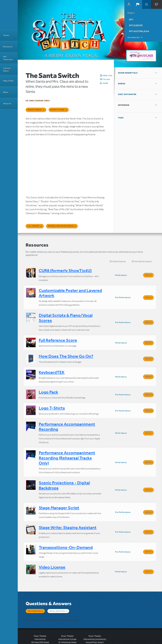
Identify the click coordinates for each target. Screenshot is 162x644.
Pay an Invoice (134, 38)
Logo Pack (48, 385)
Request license (57, 110)
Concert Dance (7, 70)
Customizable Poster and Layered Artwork (70, 292)
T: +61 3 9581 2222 (95, 636)
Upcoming (124, 105)
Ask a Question (34, 594)
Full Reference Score (58, 337)
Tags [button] (121, 118)
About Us (7, 104)
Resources (8, 47)
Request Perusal (35, 110)
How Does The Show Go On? (66, 352)
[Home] (9, 15)
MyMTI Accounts (129, 4)
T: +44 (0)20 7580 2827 (67, 630)
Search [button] (146, 4)
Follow (106, 79)
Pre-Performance (143, 261)
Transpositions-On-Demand (66, 533)
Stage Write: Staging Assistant (68, 514)
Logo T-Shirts (52, 400)
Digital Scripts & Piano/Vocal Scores (66, 316)
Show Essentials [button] (128, 73)
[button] (138, 4)
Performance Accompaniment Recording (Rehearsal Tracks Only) (67, 448)
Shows (6, 35)
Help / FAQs (8, 81)
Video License (52, 552)
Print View (107, 76)
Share (105, 83)
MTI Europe (136, 25)
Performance (119, 261)
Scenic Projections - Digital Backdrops (64, 474)
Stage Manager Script (59, 496)
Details (148, 275)
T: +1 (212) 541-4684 (40, 633)
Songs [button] (122, 84)
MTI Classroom (8, 58)
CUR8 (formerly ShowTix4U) (65, 270)
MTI (131, 20)
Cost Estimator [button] (127, 94)
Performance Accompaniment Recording (67, 418)
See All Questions (57, 594)
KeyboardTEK (52, 367)
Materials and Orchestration (61, 226)
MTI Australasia (139, 31)
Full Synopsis (33, 226)
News (6, 92)
